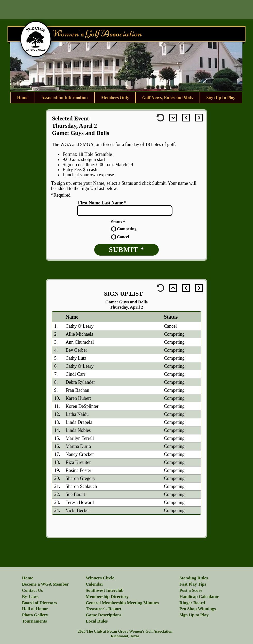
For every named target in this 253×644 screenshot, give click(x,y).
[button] (35, 615)
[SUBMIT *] (126, 250)
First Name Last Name (100, 203)
